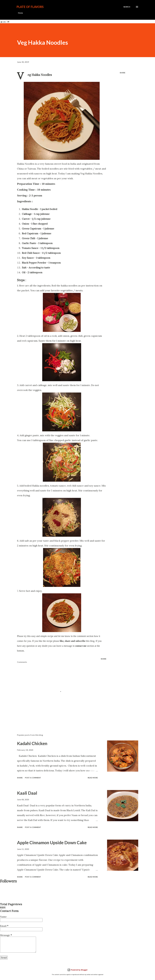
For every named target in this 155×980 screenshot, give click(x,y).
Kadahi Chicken (32, 743)
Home (20, 13)
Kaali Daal (27, 793)
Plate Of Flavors (30, 7)
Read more (93, 778)
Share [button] (123, 73)
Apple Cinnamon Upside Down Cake (52, 843)
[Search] (127, 7)
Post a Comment (33, 778)
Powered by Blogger (77, 970)
